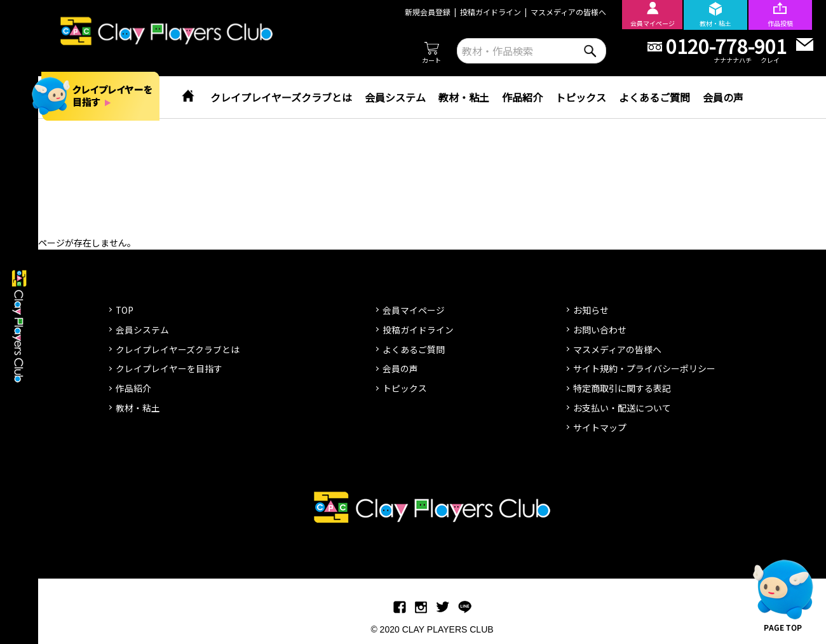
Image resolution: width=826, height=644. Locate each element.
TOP (125, 310)
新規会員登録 (424, 12)
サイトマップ (600, 427)
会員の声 (723, 97)
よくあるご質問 (654, 97)
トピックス (581, 97)
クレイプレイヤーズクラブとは (281, 97)
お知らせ (591, 310)
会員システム (395, 97)
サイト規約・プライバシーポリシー (644, 368)
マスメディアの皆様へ (565, 12)
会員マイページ (414, 310)
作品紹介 (522, 97)
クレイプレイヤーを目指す (169, 368)
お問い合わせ (600, 330)
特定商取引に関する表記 (622, 388)
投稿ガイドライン (487, 12)
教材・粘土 (464, 97)
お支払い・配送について (622, 408)
